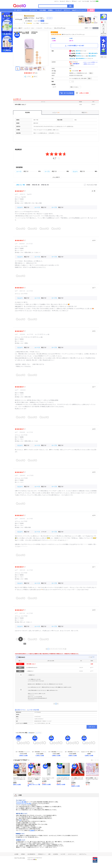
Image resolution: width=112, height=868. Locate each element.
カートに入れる (67, 93)
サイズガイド (104, 35)
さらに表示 (56, 177)
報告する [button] (35, 77)
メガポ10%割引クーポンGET (74, 46)
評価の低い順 (45, 185)
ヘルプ (79, 1)
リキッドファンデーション (60, 28)
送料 (54, 71)
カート (104, 26)
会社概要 (16, 854)
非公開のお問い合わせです (33, 668)
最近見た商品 (104, 34)
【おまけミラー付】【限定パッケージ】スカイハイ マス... (89, 752)
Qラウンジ (103, 19)
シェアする (28, 77)
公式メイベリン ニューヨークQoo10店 (35, 18)
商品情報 (27, 112)
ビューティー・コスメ (29, 28)
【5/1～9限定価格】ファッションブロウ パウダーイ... (56, 752)
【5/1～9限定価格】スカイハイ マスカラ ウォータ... (72, 752)
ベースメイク (39, 28)
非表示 (93, 657)
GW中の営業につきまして (20, 105)
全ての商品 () (29, 21)
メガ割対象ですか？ (30, 671)
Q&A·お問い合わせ (44, 23)
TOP (102, 57)
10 (63, 649)
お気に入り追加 (82, 93)
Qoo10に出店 (86, 1)
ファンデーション (48, 28)
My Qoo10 (63, 1)
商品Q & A (84, 112)
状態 (19, 661)
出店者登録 (55, 854)
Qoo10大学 (93, 1)
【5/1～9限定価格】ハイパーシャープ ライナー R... (40, 752)
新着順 (28, 185)
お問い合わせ (92, 727)
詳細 (71, 65)
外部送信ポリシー (42, 854)
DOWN (105, 57)
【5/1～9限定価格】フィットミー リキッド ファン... (23, 752)
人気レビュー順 (20, 185)
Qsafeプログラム (83, 854)
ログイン (57, 1)
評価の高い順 (36, 185)
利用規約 (23, 854)
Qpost (75, 1)
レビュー (56, 112)
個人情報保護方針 (31, 854)
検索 (70, 6)
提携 (49, 854)
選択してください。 (75, 87)
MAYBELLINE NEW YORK (56, 35)
